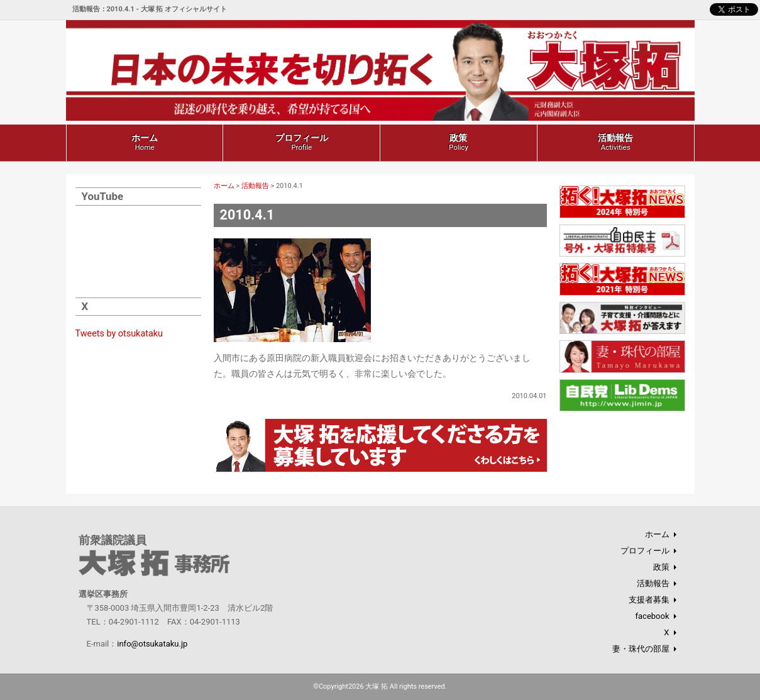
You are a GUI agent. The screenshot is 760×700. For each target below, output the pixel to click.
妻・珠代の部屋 (641, 649)
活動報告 (615, 142)
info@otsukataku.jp (152, 644)
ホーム (145, 142)
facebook (652, 616)
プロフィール (302, 142)
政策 (459, 142)
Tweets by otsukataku (119, 334)
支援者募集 (649, 600)
